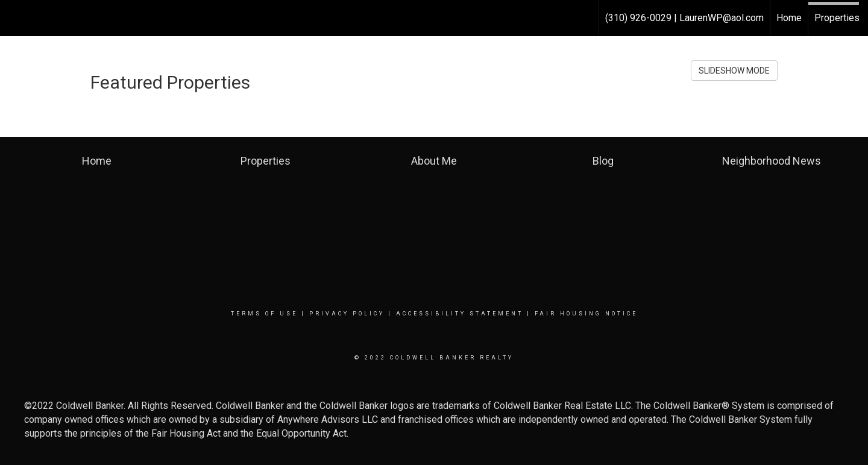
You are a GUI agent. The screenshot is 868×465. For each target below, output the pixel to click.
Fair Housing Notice (586, 314)
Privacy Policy (347, 314)
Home (789, 18)
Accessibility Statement (460, 314)
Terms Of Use (264, 314)
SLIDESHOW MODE (734, 71)
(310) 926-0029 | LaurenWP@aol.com (684, 18)
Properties (837, 18)
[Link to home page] (15, 18)
